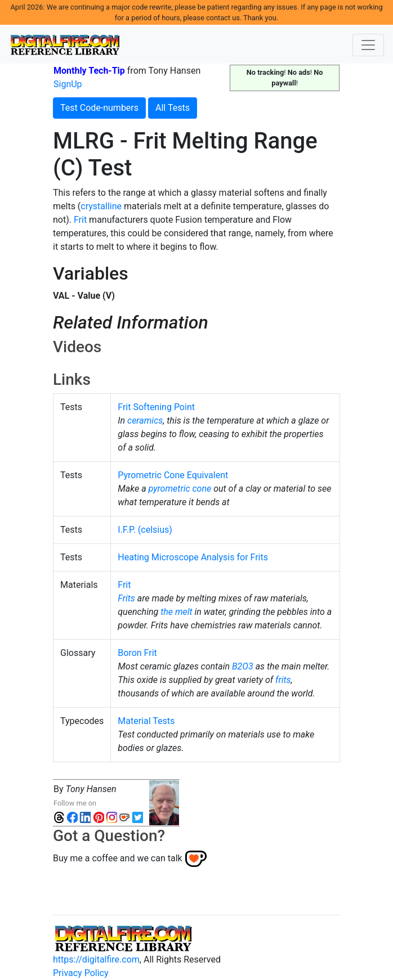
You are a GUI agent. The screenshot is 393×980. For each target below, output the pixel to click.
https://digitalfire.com (96, 959)
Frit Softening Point (156, 407)
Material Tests (146, 721)
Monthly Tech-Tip (89, 71)
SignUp (68, 84)
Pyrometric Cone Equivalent (173, 475)
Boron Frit (137, 653)
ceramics (145, 421)
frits (283, 680)
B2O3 (243, 666)
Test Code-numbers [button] (99, 108)
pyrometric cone (180, 489)
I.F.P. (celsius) (145, 530)
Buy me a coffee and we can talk (118, 858)
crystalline (101, 206)
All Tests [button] (173, 108)
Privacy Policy (81, 973)
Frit (80, 220)
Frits (126, 598)
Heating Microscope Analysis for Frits (193, 557)
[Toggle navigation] (368, 45)
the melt (176, 612)
